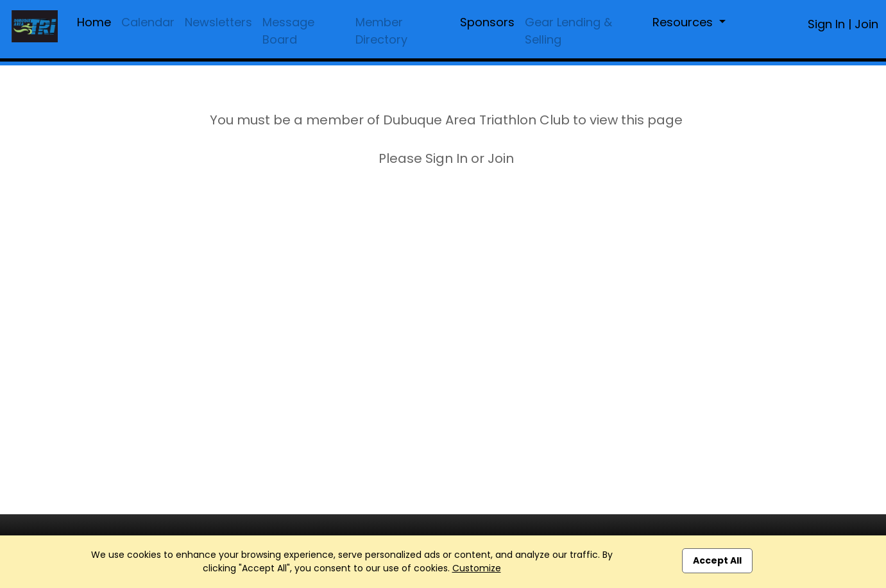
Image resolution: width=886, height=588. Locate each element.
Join (866, 24)
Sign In (826, 24)
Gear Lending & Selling (568, 31)
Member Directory (381, 31)
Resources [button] (684, 22)
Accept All (717, 560)
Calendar (148, 22)
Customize (477, 568)
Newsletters (218, 22)
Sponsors (487, 22)
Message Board (288, 31)
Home (94, 22)
